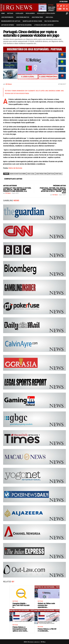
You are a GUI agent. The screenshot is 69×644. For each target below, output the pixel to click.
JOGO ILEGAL (49, 17)
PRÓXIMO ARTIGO (59, 186)
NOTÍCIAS (51, 5)
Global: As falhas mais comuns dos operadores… (46, 605)
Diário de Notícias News (18, 174)
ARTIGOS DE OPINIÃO (8, 25)
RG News (9, 84)
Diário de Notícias (15, 168)
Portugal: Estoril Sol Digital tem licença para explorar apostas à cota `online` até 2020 (53, 190)
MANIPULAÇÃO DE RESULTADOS (32, 21)
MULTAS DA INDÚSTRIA (52, 21)
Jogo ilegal (31, 174)
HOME (3, 13)
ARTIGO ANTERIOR (10, 186)
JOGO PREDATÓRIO (37, 17)
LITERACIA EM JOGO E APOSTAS (44, 25)
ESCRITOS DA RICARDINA (24, 25)
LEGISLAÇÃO (19, 13)
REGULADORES (30, 13)
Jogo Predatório (42, 174)
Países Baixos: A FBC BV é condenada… (47, 630)
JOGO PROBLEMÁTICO (23, 17)
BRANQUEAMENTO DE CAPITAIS (11, 21)
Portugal (59, 174)
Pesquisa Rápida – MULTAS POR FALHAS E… (21, 605)
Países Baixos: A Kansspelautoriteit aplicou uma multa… (20, 629)
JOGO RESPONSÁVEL (7, 17)
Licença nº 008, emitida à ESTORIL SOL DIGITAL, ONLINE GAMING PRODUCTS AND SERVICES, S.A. (17, 190)
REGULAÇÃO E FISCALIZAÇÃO (46, 13)
